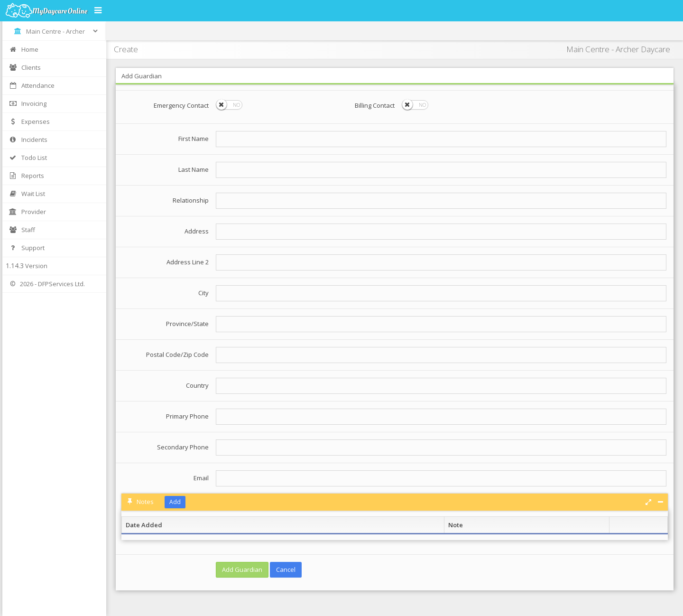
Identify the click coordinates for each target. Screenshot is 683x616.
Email (201, 478)
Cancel (286, 569)
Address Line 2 (188, 262)
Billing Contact (375, 105)
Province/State (187, 324)
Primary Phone (187, 416)
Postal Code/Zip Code (177, 355)
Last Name (194, 169)
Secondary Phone (183, 447)
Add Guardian (242, 569)
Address (197, 231)
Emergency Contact (181, 105)
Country (197, 385)
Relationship (191, 200)
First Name (194, 139)
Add (175, 502)
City (203, 293)
